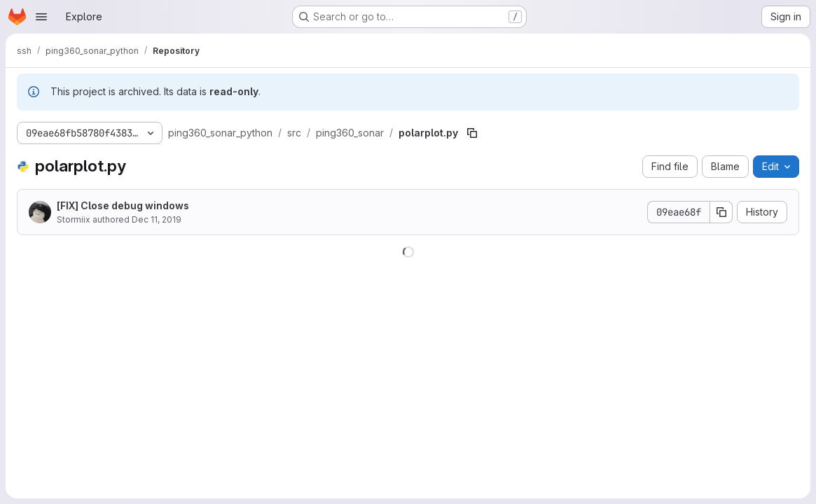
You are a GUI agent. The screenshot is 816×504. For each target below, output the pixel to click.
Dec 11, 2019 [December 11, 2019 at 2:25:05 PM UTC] (157, 219)
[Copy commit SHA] (721, 212)
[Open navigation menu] (41, 17)
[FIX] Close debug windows (123, 205)
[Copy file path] (472, 133)
